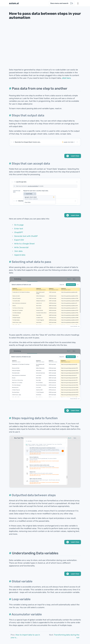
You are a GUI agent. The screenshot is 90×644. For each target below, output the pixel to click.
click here (66, 78)
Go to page (19, 225)
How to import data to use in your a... (25, 636)
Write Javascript (21, 247)
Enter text (19, 229)
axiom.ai (14, 3)
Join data (18, 251)
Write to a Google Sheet (24, 244)
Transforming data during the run (64, 636)
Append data (20, 255)
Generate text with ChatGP (26, 236)
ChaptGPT (19, 232)
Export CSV (19, 240)
